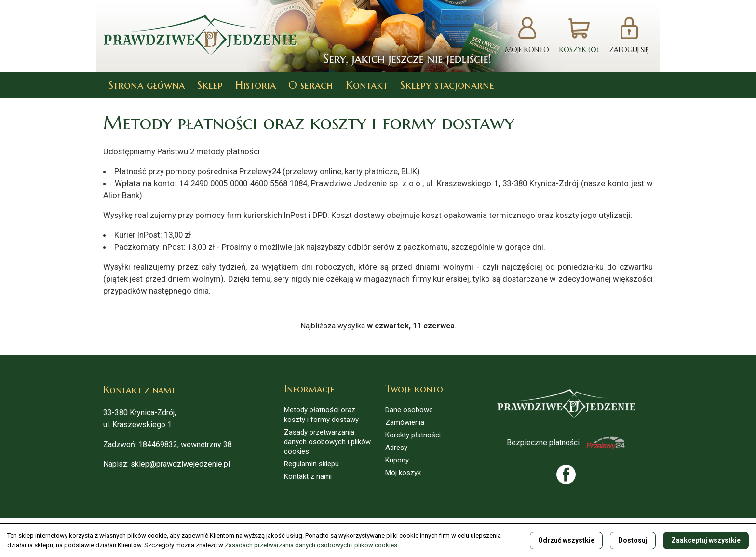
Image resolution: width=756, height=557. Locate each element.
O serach (311, 85)
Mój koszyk (403, 473)
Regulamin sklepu (311, 464)
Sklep (210, 85)
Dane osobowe (409, 410)
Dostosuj (633, 540)
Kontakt (367, 85)
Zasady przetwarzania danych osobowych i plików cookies (327, 442)
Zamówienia (405, 422)
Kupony (397, 460)
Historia (256, 85)
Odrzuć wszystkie (566, 540)
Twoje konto (414, 389)
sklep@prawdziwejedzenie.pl (180, 464)
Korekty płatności (413, 435)
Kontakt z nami (308, 476)
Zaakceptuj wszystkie (706, 540)
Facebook (566, 475)
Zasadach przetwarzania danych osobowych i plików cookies (311, 545)
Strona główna (147, 85)
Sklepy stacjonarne (447, 85)
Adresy (396, 448)
